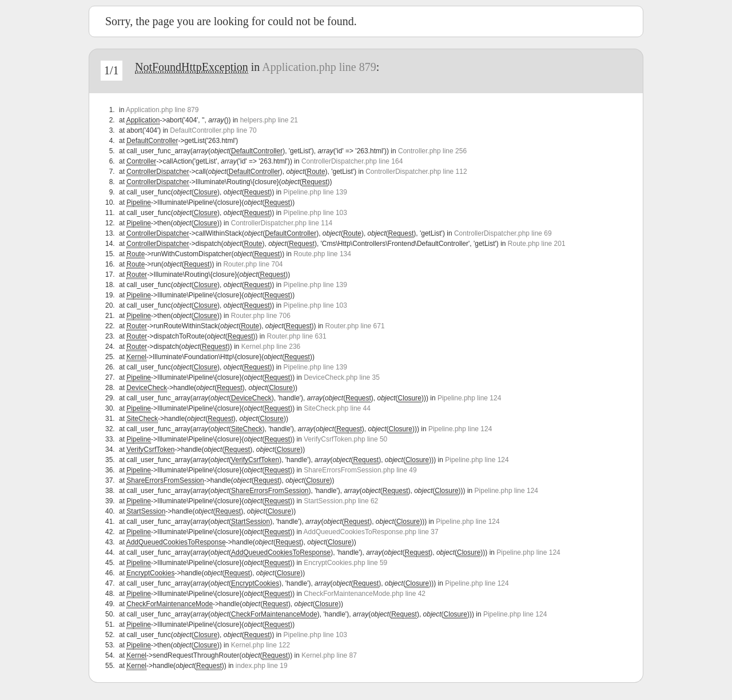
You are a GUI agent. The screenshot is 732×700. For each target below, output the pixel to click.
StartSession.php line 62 (341, 501)
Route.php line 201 (537, 244)
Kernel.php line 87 (329, 655)
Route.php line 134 (322, 254)
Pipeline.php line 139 (315, 192)
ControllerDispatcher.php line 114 (282, 223)
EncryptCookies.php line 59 (345, 563)
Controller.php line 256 (432, 151)
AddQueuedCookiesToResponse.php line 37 (371, 532)
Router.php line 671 (355, 326)
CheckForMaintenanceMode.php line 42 (365, 594)
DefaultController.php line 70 (213, 130)
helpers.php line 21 (269, 120)
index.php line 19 (262, 666)
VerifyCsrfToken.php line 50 (345, 439)
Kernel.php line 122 (260, 645)
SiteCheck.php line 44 (337, 408)
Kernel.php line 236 (271, 347)
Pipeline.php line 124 (469, 398)
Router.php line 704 (253, 264)
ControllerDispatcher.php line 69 (503, 233)
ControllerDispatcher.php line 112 (416, 172)
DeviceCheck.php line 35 (342, 377)
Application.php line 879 (319, 67)
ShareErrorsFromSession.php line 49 (360, 470)
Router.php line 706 (261, 316)
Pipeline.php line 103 (315, 213)
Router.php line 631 (297, 336)
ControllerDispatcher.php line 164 (352, 161)
